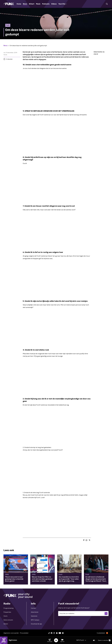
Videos (54, 4)
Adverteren (35, 612)
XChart (32, 4)
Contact (33, 608)
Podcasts (46, 4)
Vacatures (34, 616)
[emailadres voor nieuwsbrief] (83, 614)
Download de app (36, 624)
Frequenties (7, 612)
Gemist (6, 624)
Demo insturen (8, 620)
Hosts (5, 616)
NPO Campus (35, 620)
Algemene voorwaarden (11, 633)
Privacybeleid (24, 633)
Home (19, 4)
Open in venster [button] (104, 640)
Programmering (8, 608)
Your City (63, 4)
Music (38, 4)
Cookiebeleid (101, 633)
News (25, 4)
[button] (50, 640)
